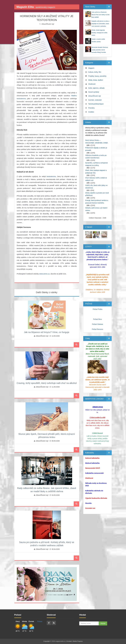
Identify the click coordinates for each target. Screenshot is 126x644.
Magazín (91, 68)
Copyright (47, 641)
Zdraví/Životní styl (48, 24)
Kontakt (69, 641)
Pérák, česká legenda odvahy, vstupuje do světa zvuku (99, 33)
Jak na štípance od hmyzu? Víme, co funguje (47, 332)
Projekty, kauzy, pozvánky (97, 76)
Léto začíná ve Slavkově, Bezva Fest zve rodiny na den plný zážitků (101, 15)
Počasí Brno (98, 319)
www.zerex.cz (44, 274)
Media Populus (78, 641)
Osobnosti (92, 84)
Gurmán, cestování (95, 100)
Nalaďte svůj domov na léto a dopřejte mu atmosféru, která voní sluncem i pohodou (100, 24)
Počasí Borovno (97, 329)
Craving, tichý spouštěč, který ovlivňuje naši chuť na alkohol (47, 383)
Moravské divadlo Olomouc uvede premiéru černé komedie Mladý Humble (100, 50)
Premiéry (92, 108)
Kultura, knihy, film (95, 72)
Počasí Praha (98, 309)
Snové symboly (94, 92)
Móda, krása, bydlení (96, 80)
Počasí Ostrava (98, 324)
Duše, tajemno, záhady (96, 88)
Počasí (40, 621)
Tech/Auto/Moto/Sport (96, 104)
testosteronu (51, 176)
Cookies (91, 112)
